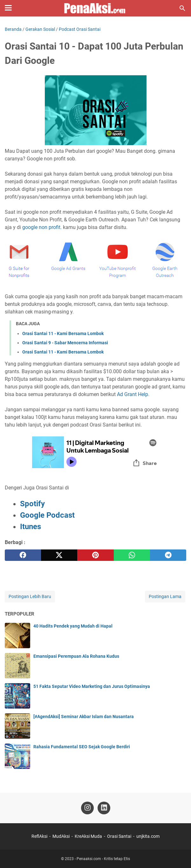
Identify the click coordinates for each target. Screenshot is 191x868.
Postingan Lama (165, 596)
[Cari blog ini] (182, 8)
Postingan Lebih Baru (30, 596)
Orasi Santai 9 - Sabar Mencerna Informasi (65, 343)
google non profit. (42, 227)
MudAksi (61, 836)
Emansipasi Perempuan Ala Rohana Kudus (76, 656)
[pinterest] (95, 555)
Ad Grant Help (133, 394)
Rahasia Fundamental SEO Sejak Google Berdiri (82, 747)
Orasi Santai (119, 836)
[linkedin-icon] (104, 808)
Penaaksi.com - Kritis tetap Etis (103, 859)
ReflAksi (39, 836)
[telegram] (168, 555)
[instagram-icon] (87, 808)
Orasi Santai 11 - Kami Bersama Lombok (63, 333)
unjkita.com (148, 836)
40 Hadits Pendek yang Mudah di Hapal (73, 626)
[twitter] (59, 555)
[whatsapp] (132, 555)
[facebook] (23, 555)
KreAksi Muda (88, 836)
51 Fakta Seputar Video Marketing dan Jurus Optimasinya (92, 686)
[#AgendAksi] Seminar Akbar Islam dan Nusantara (84, 717)
